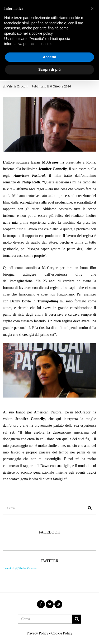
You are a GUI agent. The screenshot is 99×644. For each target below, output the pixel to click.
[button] (90, 508)
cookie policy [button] (42, 33)
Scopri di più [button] (49, 69)
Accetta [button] (49, 57)
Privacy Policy (37, 633)
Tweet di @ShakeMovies (20, 568)
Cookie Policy (62, 633)
